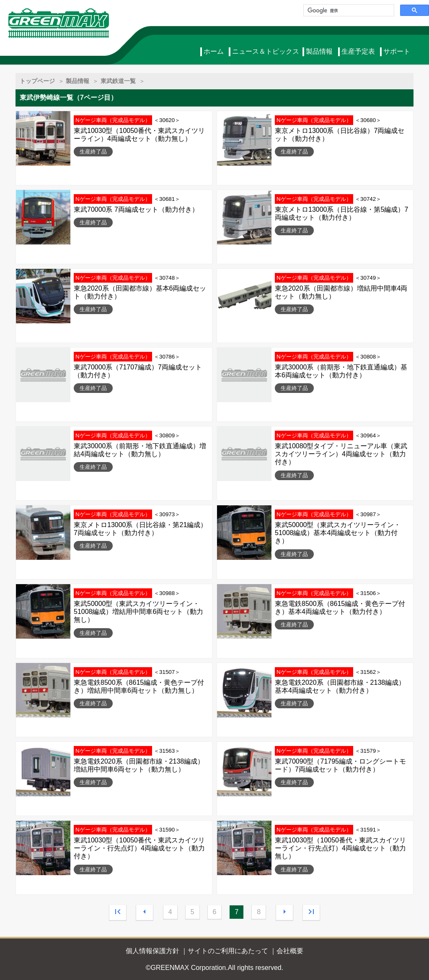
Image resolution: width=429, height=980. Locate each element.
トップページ (37, 81)
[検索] (348, 10)
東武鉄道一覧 (118, 81)
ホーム (214, 51)
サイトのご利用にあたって (228, 951)
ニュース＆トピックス (266, 51)
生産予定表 (358, 51)
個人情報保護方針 (152, 951)
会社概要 (290, 951)
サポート (397, 51)
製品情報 (319, 51)
